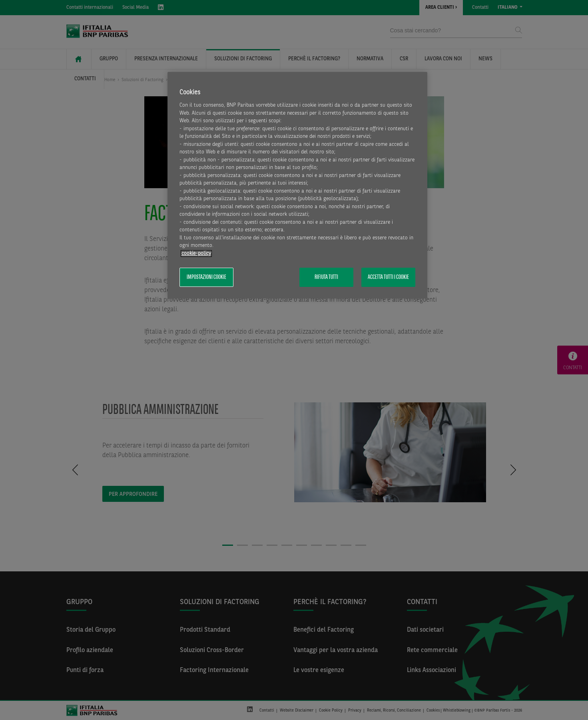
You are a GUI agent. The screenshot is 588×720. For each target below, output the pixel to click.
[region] (297, 185)
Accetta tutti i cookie (388, 277)
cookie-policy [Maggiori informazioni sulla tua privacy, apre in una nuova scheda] (196, 254)
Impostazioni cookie (206, 277)
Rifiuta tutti (326, 277)
